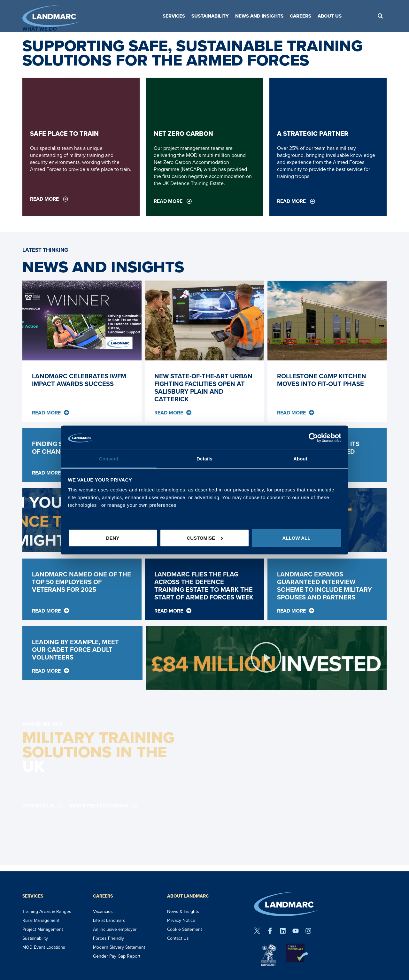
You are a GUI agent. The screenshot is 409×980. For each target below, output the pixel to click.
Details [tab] (204, 459)
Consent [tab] (109, 459)
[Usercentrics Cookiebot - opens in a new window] (313, 438)
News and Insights (259, 16)
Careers (301, 16)
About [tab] (300, 459)
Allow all (297, 538)
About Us (330, 16)
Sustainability (210, 16)
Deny (113, 538)
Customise (205, 538)
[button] (380, 16)
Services (174, 16)
